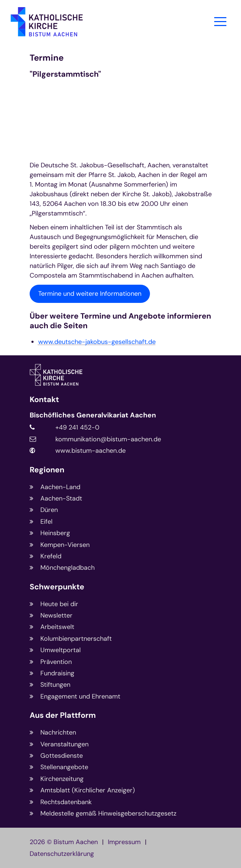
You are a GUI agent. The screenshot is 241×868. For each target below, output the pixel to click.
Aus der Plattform (63, 715)
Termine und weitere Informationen (90, 294)
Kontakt (44, 400)
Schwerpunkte (57, 587)
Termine (47, 58)
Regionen (47, 470)
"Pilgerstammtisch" (65, 74)
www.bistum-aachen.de (91, 451)
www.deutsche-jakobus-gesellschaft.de (97, 342)
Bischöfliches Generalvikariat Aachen (93, 415)
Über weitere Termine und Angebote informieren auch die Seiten (120, 321)
